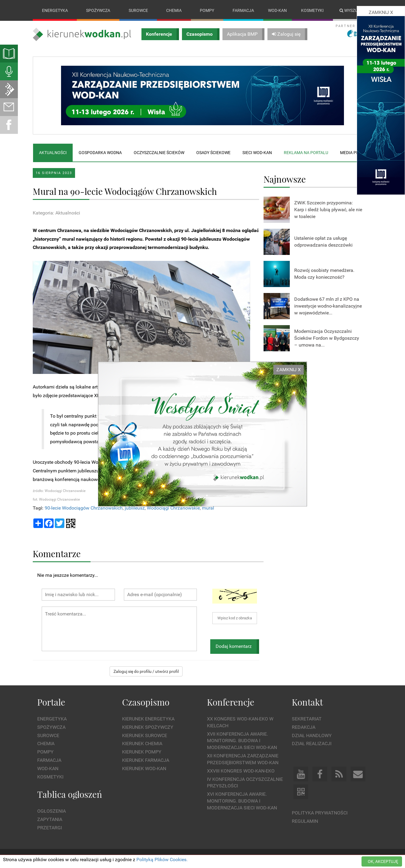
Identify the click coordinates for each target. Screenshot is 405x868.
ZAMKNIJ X (289, 370)
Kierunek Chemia (142, 744)
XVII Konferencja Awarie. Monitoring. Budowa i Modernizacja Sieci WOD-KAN (242, 741)
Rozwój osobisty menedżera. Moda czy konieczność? (324, 274)
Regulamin (305, 821)
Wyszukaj (352, 10)
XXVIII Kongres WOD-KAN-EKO (241, 771)
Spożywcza (98, 10)
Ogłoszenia (52, 811)
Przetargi (50, 828)
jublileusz (135, 508)
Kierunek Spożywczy (148, 727)
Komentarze (57, 553)
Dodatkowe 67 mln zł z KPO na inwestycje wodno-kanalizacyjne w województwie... (328, 306)
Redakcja (304, 727)
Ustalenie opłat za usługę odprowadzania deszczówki (323, 242)
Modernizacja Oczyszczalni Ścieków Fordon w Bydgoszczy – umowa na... (327, 338)
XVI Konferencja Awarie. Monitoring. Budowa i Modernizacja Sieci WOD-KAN (242, 801)
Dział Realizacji (312, 744)
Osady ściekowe (213, 153)
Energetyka (55, 10)
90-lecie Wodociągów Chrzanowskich (84, 508)
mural (208, 508)
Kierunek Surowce (145, 735)
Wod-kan (277, 10)
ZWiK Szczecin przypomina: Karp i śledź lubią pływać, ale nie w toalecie (328, 210)
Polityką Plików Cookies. (162, 860)
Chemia (174, 10)
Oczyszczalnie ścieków (159, 153)
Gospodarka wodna (100, 153)
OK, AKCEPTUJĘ (383, 861)
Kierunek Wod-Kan (144, 768)
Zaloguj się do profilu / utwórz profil (146, 671)
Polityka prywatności (320, 813)
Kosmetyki (312, 10)
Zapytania (50, 819)
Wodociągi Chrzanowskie (173, 508)
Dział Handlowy (312, 735)
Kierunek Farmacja (146, 760)
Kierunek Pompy (142, 752)
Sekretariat (307, 719)
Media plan (352, 153)
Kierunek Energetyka (148, 719)
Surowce (138, 10)
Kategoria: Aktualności (56, 213)
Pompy (207, 10)
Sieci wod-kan (257, 153)
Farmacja (243, 10)
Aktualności (53, 153)
